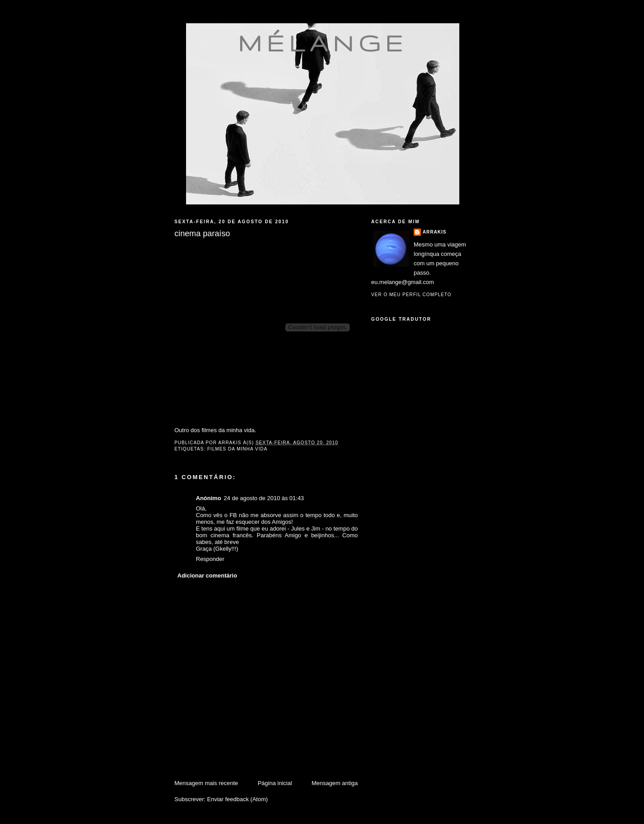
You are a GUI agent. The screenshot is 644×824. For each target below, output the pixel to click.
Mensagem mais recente (206, 783)
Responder (210, 559)
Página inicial (275, 783)
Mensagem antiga (335, 783)
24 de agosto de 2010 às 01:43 (264, 498)
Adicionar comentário (208, 576)
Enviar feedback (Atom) (237, 799)
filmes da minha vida (237, 449)
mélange (323, 43)
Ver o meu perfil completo (411, 295)
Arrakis (434, 232)
